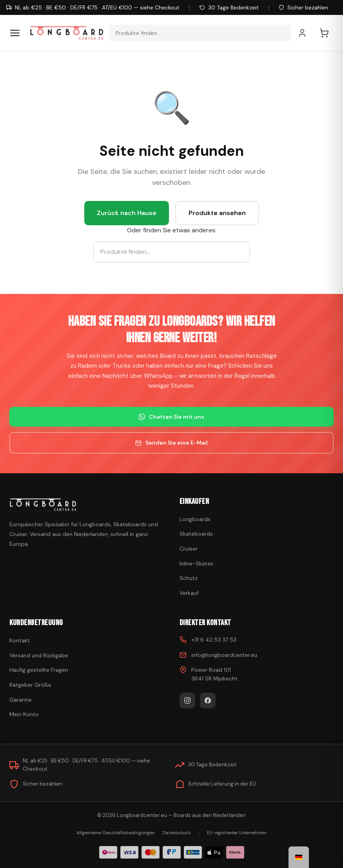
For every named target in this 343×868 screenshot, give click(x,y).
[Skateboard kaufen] (87, 505)
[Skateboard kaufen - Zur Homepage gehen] (66, 33)
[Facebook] (208, 700)
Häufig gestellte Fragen (39, 670)
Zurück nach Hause (127, 213)
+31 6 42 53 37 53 (214, 640)
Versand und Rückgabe (39, 655)
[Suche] (282, 33)
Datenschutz (177, 833)
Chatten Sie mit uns (171, 417)
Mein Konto (24, 714)
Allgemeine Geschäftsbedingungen (116, 833)
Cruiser (189, 549)
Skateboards (196, 534)
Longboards (195, 519)
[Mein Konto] (306, 33)
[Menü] (15, 33)
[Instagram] (187, 700)
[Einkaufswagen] (328, 33)
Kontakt (20, 640)
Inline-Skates (196, 563)
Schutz (189, 578)
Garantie (21, 700)
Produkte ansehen (217, 213)
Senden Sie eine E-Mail (171, 443)
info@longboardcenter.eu (224, 655)
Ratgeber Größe (30, 685)
